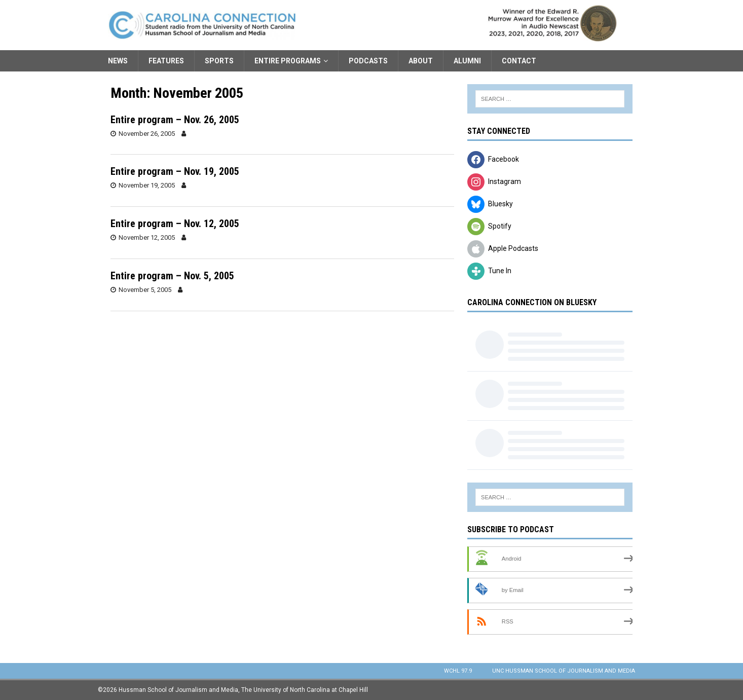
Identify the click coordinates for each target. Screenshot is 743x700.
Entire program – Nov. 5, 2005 (172, 276)
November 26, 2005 (147, 134)
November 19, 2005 (147, 185)
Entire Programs (288, 61)
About (421, 61)
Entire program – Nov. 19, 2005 (175, 171)
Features (166, 61)
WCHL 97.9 (458, 671)
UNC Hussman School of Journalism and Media (564, 671)
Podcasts (368, 61)
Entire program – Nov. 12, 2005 (175, 224)
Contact (519, 61)
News (118, 61)
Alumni (467, 61)
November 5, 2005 (145, 290)
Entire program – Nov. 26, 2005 (175, 120)
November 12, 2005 (147, 237)
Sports (219, 61)
